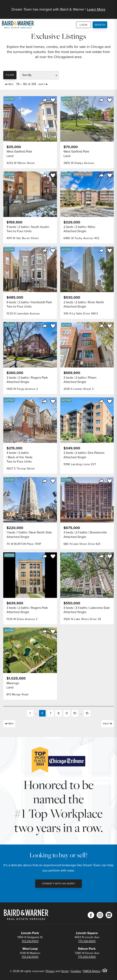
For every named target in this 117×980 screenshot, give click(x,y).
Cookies (76, 971)
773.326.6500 (87, 941)
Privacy (50, 971)
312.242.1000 (30, 941)
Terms (65, 971)
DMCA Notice (92, 971)
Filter (10, 75)
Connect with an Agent (59, 884)
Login (84, 25)
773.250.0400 (87, 957)
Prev (10, 84)
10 (75, 713)
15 (87, 713)
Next (42, 84)
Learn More (96, 9)
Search (100, 25)
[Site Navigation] (111, 7)
